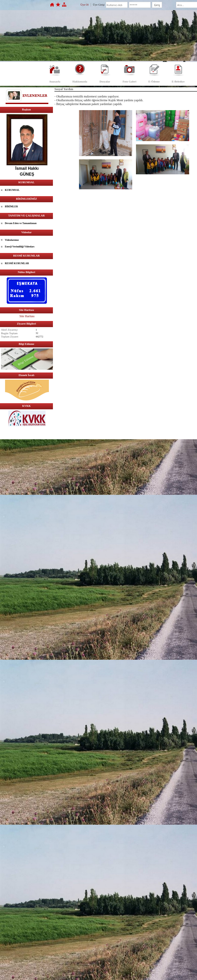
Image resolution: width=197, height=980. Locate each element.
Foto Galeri (129, 81)
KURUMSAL (12, 190)
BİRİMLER (11, 206)
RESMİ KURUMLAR (17, 263)
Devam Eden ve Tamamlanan (21, 223)
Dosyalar (105, 81)
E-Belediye (178, 81)
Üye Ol (85, 5)
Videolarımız (12, 240)
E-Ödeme (154, 81)
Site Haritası (27, 316)
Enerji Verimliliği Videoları (20, 247)
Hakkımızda (80, 81)
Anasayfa (55, 81)
